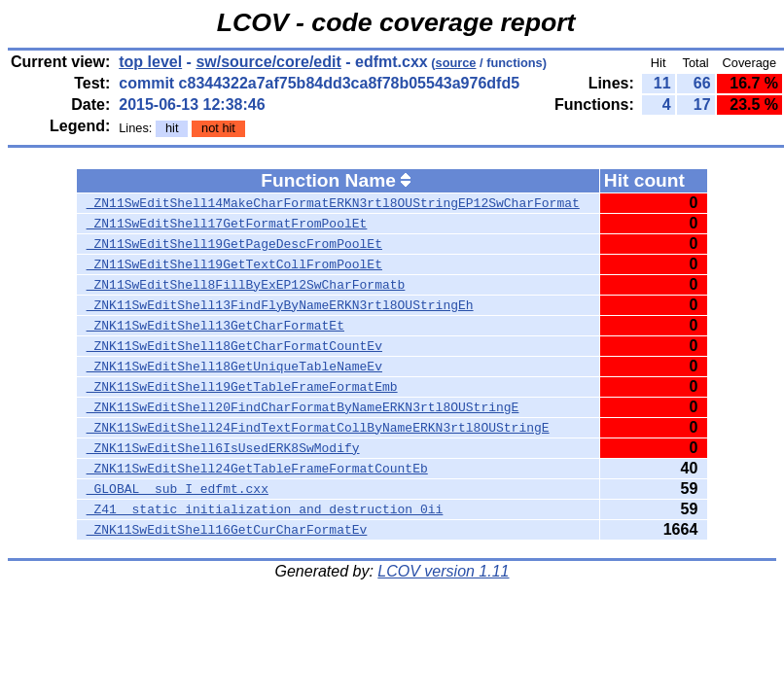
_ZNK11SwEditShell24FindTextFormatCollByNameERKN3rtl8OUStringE (318, 428)
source (456, 63)
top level (150, 62)
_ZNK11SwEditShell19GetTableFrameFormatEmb (242, 387)
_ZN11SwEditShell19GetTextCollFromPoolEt (234, 264)
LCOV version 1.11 (443, 571)
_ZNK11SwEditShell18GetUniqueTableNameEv (234, 367)
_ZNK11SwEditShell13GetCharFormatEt (215, 326)
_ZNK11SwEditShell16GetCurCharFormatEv (227, 530)
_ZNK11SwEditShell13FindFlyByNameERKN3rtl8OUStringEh (280, 305)
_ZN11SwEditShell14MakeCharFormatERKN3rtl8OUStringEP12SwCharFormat (333, 203)
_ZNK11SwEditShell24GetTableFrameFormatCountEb (257, 469)
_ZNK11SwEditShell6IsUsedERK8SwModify (223, 448)
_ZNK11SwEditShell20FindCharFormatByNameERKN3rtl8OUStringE (303, 407)
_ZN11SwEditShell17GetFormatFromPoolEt (227, 224)
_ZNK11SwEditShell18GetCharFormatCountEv (234, 346)
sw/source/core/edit (268, 62)
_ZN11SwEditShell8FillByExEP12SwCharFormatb (246, 285)
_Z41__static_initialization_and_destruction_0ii (265, 509)
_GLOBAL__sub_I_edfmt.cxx (178, 489)
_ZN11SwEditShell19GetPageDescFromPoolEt (234, 244)
